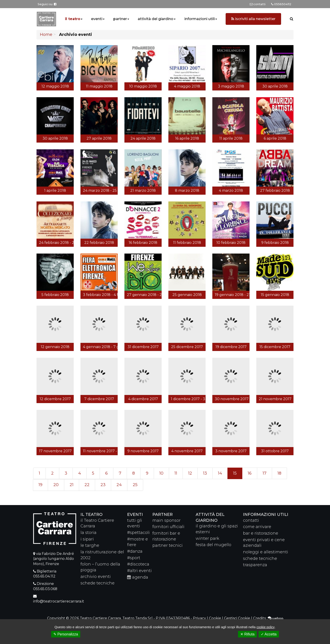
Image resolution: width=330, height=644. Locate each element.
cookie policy (266, 627)
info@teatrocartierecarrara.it (59, 601)
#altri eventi (139, 571)
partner (120, 19)
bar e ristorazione (261, 533)
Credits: (268, 618)
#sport (134, 558)
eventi (97, 19)
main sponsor (166, 520)
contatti (251, 520)
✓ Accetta (269, 634)
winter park (207, 538)
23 (103, 485)
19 (40, 485)
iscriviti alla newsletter (253, 19)
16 (250, 473)
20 (56, 485)
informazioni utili (200, 19)
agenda (138, 577)
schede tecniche (97, 583)
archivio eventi (96, 577)
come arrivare (257, 527)
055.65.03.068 (45, 589)
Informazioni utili (266, 515)
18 (279, 473)
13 (205, 473)
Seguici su (47, 4)
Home (46, 35)
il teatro (73, 19)
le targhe (90, 545)
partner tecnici (167, 545)
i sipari (87, 539)
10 (161, 473)
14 (220, 473)
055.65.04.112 (44, 576)
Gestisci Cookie (237, 618)
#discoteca (138, 564)
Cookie (215, 618)
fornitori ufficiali (168, 527)
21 (72, 485)
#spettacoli (138, 533)
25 (135, 485)
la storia (88, 533)
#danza (135, 551)
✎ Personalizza (66, 634)
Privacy (199, 618)
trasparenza (255, 565)
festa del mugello (213, 545)
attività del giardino (156, 19)
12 (190, 473)
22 (87, 485)
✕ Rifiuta (247, 634)
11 (176, 473)
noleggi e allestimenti (266, 552)
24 (119, 485)
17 (265, 473)
